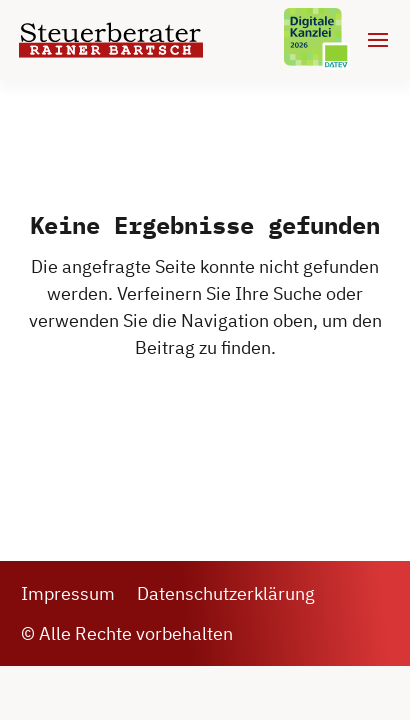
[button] (36, 684)
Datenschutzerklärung (226, 593)
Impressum (68, 593)
